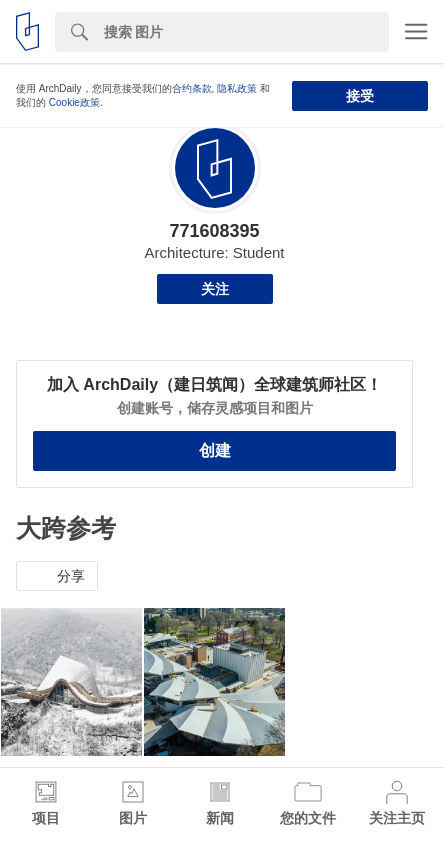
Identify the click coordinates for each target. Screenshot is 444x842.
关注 (215, 289)
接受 (360, 96)
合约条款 (192, 88)
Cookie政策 (74, 102)
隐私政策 (237, 88)
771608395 (214, 231)
